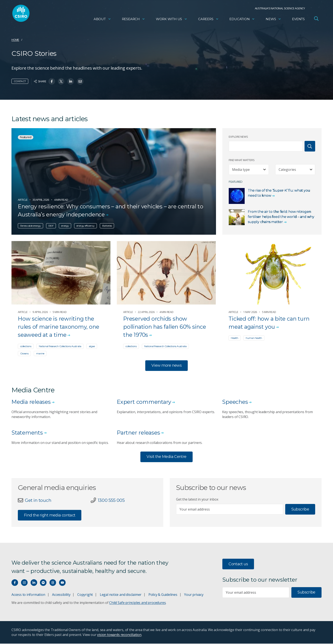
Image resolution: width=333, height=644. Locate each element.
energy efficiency (85, 226)
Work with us (172, 20)
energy (65, 226)
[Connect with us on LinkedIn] (34, 583)
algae (92, 346)
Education (242, 20)
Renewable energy (30, 226)
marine (40, 353)
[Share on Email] (80, 81)
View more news (166, 365)
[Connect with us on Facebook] (15, 583)
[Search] (310, 146)
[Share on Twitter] (61, 81)
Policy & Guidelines (163, 595)
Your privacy (194, 595)
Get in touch (39, 501)
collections (26, 346)
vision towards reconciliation (119, 635)
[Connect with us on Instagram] (24, 583)
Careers (208, 20)
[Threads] (53, 583)
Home (15, 40)
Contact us (238, 564)
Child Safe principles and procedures (137, 603)
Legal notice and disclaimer (121, 595)
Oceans (24, 353)
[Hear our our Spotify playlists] (43, 583)
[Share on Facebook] (52, 81)
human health (254, 338)
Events (298, 20)
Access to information (28, 595)
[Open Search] (316, 20)
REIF (51, 226)
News (273, 20)
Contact (20, 81)
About (102, 20)
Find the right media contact (50, 516)
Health (234, 338)
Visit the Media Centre (166, 457)
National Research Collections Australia (60, 346)
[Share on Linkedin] (71, 81)
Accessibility (61, 595)
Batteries (107, 226)
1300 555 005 (112, 501)
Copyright (85, 595)
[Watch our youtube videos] (62, 583)
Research (133, 20)
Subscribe (300, 509)
